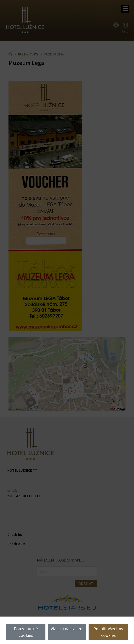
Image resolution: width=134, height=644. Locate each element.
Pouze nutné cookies (26, 632)
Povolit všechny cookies (108, 632)
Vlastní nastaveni (67, 629)
